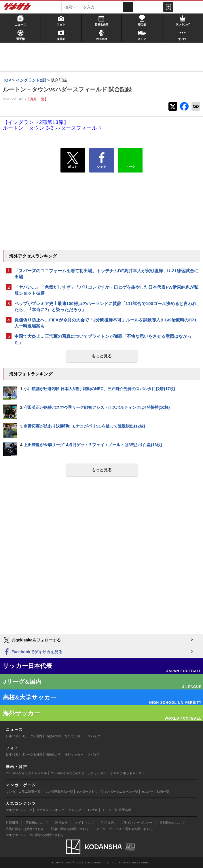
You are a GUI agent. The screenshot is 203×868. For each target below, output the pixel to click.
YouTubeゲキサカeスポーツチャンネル (79, 773)
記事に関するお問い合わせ (70, 829)
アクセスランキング (50, 810)
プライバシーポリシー (136, 823)
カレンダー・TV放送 (83, 810)
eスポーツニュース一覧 (122, 792)
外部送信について (172, 823)
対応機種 (12, 823)
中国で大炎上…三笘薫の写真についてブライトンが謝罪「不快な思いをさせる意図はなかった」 (103, 339)
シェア (102, 160)
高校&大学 (53, 736)
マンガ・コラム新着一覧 (23, 792)
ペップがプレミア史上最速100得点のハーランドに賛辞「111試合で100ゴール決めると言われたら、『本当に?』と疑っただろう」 (105, 306)
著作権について (37, 823)
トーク (130, 159)
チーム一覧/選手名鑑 (117, 810)
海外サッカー (74, 736)
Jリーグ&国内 (32, 736)
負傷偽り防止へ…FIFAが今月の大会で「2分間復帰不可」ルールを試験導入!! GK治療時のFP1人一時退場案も (106, 323)
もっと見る (102, 356)
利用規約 (107, 823)
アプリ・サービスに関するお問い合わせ (125, 829)
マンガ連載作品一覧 (59, 792)
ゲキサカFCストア (19, 810)
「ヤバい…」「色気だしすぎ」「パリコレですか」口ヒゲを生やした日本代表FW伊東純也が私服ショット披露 (106, 290)
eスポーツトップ (89, 792)
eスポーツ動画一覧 (156, 792)
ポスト (73, 160)
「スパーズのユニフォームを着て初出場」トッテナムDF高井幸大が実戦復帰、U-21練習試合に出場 (106, 274)
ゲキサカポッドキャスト (128, 773)
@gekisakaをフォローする (32, 640)
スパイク (94, 736)
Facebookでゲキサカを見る (33, 652)
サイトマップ (84, 823)
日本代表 (12, 736)
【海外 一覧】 (37, 99)
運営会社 (61, 823)
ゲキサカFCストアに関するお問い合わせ (35, 835)
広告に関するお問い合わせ (25, 829)
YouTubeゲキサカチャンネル (26, 773)
